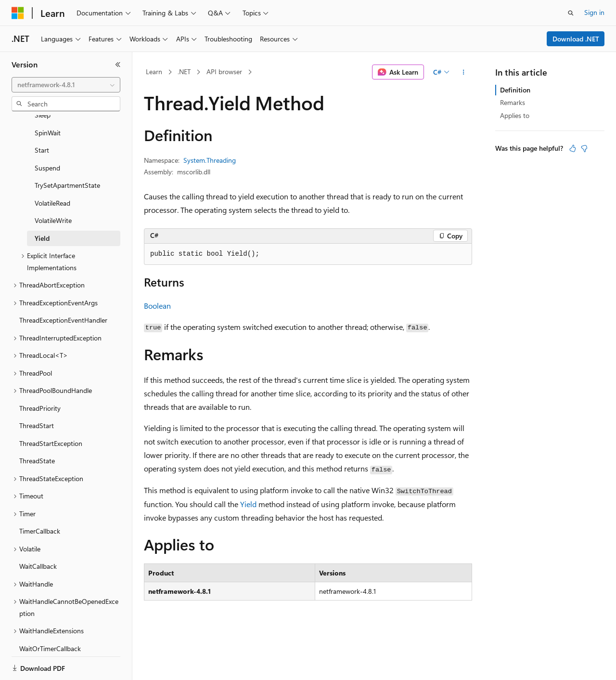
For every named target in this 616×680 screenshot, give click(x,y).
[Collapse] (118, 65)
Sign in (594, 12)
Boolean (157, 306)
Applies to (515, 115)
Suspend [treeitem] (47, 135)
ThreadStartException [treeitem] (51, 410)
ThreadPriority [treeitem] (40, 375)
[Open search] (571, 13)
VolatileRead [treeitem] (52, 170)
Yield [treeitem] (42, 205)
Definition (515, 90)
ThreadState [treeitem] (37, 427)
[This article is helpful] (573, 148)
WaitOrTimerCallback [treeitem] (50, 615)
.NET (184, 72)
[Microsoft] (18, 13)
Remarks (513, 102)
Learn (154, 72)
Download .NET (576, 39)
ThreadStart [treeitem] (37, 392)
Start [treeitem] (42, 117)
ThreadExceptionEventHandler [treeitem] (63, 287)
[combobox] (66, 85)
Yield (248, 504)
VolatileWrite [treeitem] (53, 187)
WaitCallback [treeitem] (38, 533)
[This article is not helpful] (584, 148)
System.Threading (210, 160)
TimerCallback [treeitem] (40, 498)
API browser (224, 72)
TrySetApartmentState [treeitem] (67, 152)
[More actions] (464, 72)
